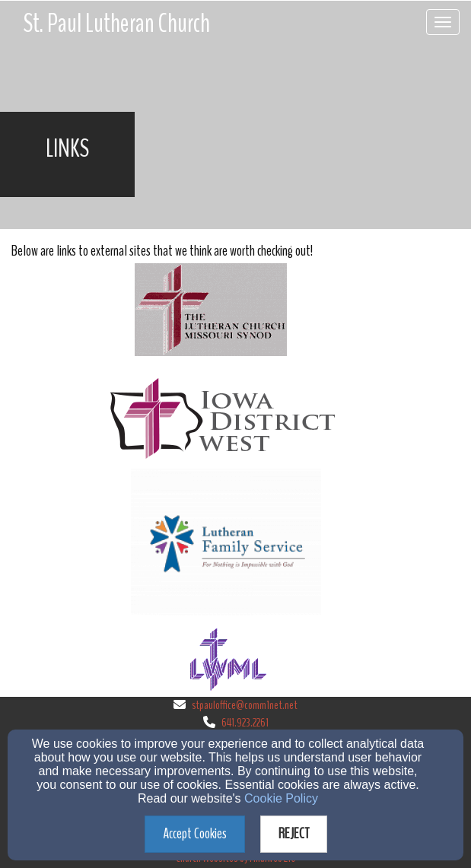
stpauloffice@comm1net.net (245, 705)
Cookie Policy (281, 798)
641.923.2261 (245, 723)
